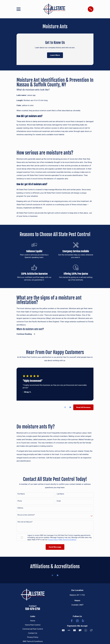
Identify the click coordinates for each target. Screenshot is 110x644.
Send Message (55, 547)
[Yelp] (83, 621)
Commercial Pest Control (33, 629)
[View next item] (71, 408)
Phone (20, 501)
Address (20, 508)
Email (59, 501)
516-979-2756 (33, 609)
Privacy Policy (33, 637)
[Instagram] (77, 621)
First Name (21, 494)
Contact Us (33, 633)
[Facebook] (72, 621)
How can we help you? (25, 522)
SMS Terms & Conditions (33, 642)
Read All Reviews (83, 408)
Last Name (60, 494)
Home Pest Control (33, 625)
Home (33, 621)
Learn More (55, 55)
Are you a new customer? (26, 515)
